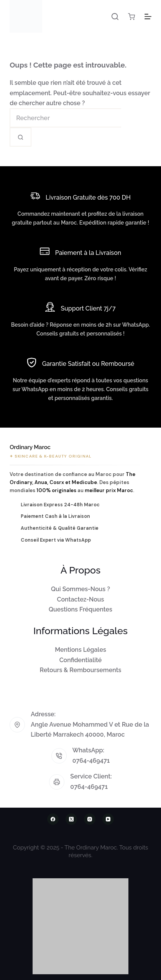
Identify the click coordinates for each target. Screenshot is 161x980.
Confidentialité (81, 660)
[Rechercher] (115, 17)
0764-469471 (91, 761)
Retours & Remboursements (81, 670)
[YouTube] (108, 819)
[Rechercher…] (65, 118)
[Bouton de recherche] (21, 137)
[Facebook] (53, 819)
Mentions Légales (80, 650)
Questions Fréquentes (80, 609)
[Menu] (148, 17)
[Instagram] (90, 819)
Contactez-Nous (81, 599)
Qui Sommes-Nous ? (80, 589)
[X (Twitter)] (71, 819)
